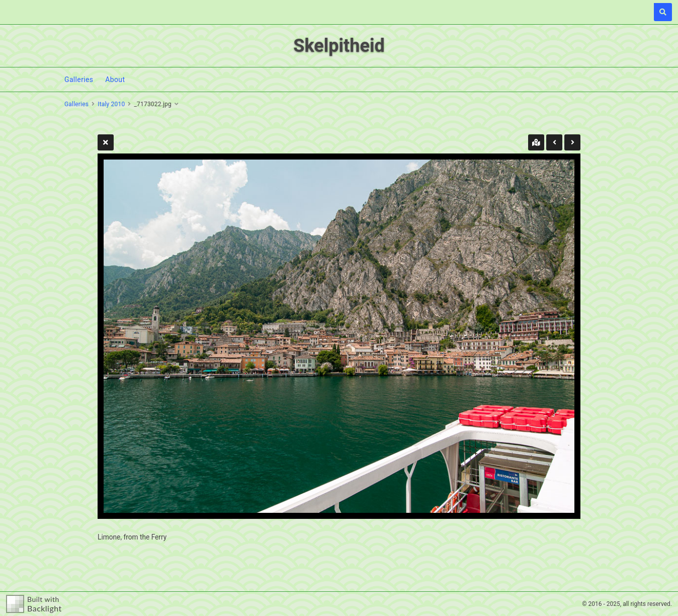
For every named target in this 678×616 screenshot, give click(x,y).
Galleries (79, 80)
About (115, 80)
